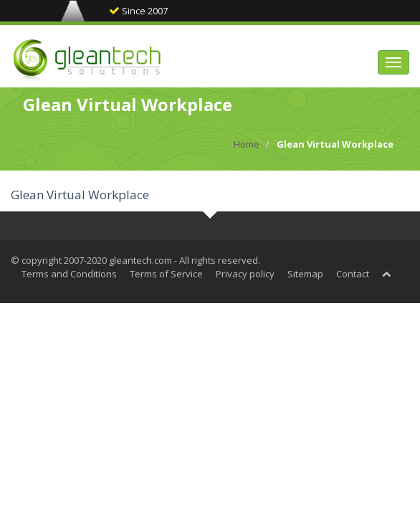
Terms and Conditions (69, 274)
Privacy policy (245, 274)
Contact (353, 274)
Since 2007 (138, 11)
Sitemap (305, 274)
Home (247, 144)
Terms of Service (166, 274)
